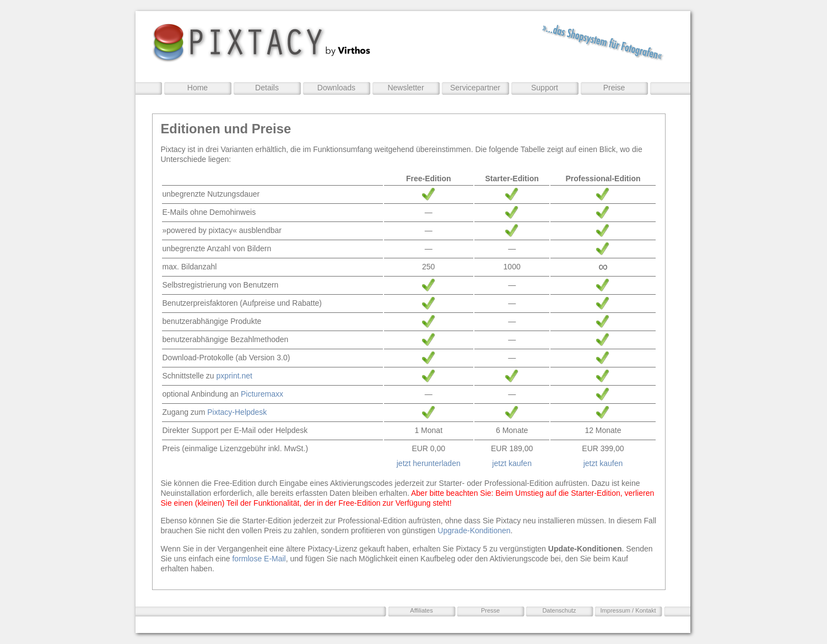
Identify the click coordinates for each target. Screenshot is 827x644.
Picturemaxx (262, 394)
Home (198, 88)
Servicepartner (475, 88)
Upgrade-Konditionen (474, 531)
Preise (614, 88)
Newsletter (406, 88)
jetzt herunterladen (429, 463)
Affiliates (421, 610)
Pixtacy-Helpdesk (237, 412)
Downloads (336, 88)
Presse (490, 610)
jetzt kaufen (512, 463)
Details (267, 88)
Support (545, 88)
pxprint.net (234, 376)
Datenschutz (559, 610)
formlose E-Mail (259, 559)
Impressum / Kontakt (628, 610)
